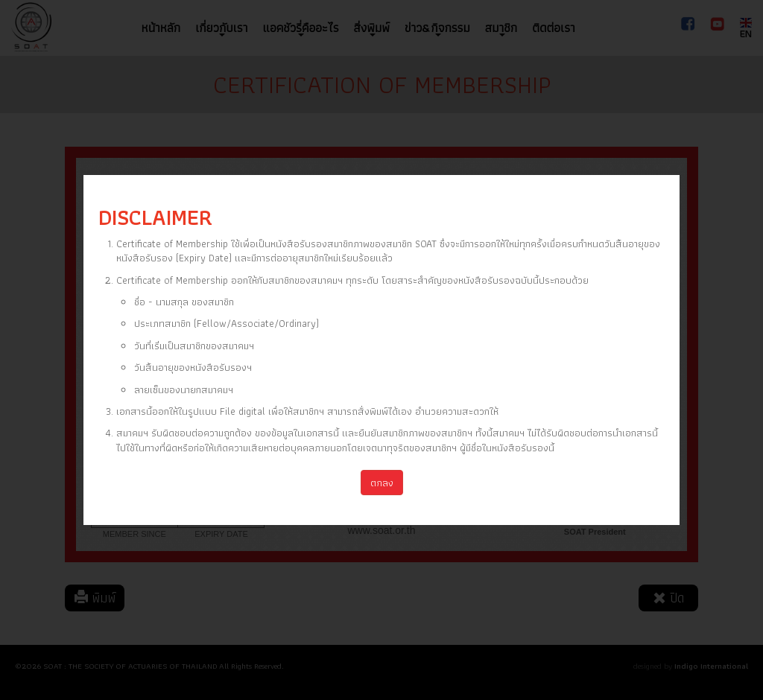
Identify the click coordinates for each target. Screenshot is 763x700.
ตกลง (382, 483)
